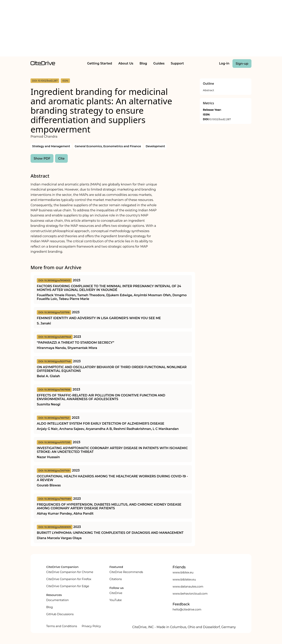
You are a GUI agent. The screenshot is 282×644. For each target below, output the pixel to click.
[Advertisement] (141, 29)
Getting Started (100, 63)
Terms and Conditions (62, 626)
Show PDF (42, 159)
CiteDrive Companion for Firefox (69, 579)
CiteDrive (116, 593)
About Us (126, 63)
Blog (143, 63)
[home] (43, 64)
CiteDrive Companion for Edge (68, 586)
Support (177, 63)
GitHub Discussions (60, 614)
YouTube (116, 600)
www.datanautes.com (188, 587)
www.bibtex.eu (183, 572)
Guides (159, 63)
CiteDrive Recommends (126, 572)
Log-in (224, 63)
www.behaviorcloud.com (190, 594)
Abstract (208, 90)
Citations (116, 579)
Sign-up (242, 64)
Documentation (57, 600)
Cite (61, 159)
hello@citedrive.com (187, 609)
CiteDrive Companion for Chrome (70, 572)
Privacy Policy (91, 626)
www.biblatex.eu (184, 580)
